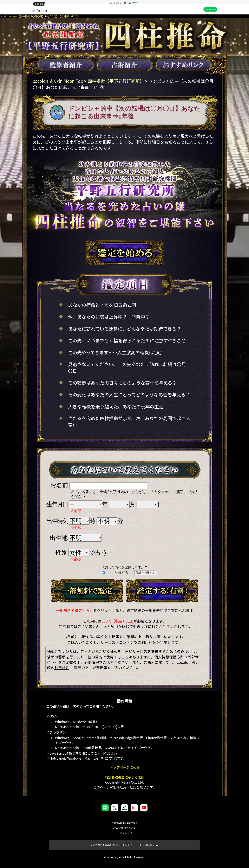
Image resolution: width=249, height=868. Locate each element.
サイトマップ (125, 833)
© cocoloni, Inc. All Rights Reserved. (124, 857)
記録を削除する (145, 573)
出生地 (59, 538)
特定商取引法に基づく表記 (125, 777)
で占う (98, 553)
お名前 (59, 485)
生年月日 (57, 504)
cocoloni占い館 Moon (125, 822)
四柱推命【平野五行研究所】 (116, 81)
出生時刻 (57, 521)
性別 (61, 553)
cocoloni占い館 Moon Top (58, 81)
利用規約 (62, 668)
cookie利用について (124, 828)
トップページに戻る (125, 767)
